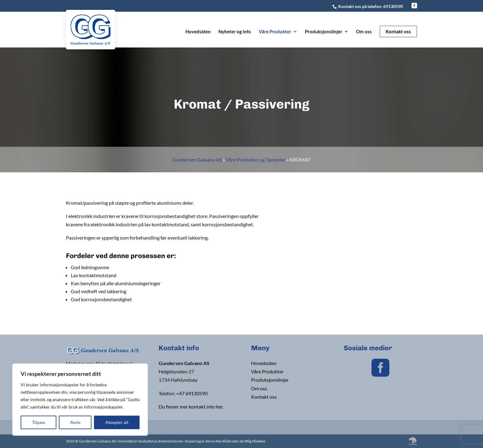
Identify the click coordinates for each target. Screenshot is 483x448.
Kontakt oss (398, 31)
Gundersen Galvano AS (197, 160)
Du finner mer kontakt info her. (191, 407)
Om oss (364, 32)
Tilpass (39, 422)
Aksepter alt (117, 422)
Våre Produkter (275, 32)
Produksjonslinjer (324, 32)
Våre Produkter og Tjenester (256, 160)
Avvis (75, 422)
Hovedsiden (198, 32)
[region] (80, 400)
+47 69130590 (192, 393)
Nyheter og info (235, 32)
